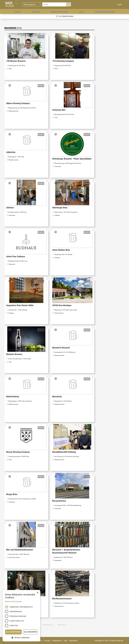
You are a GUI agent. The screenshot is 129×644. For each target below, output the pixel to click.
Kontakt (47, 641)
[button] (21, 638)
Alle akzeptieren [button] (13, 632)
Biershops (35, 11)
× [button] (37, 593)
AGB (66, 641)
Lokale (17, 11)
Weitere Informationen (13, 601)
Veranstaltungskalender (105, 11)
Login (119, 4)
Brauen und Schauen (59, 11)
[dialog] (21, 616)
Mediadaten (57, 641)
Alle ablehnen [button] (30, 632)
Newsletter (74, 641)
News (81, 11)
